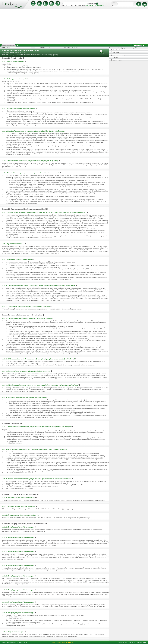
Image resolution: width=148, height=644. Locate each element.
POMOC (127, 642)
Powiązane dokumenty (118, 55)
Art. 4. (34, 131)
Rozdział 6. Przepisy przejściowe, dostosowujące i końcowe (24, 524)
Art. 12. (27, 318)
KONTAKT (133, 642)
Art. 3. (19, 108)
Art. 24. (18, 537)
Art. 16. (25, 397)
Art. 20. (19, 498)
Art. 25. (18, 551)
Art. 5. (31, 161)
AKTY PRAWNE (39, 8)
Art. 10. (39, 285)
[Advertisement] (74, 27)
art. (48, 83)
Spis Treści (115, 52)
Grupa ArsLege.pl (22, 642)
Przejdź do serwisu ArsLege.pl (63, 642)
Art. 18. (35, 449)
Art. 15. (41, 385)
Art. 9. (17, 259)
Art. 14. (27, 371)
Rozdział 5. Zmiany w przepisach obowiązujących (21, 494)
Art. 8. (13, 244)
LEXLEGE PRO (74, 48)
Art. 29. (18, 602)
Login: (113, 3)
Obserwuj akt (101, 52)
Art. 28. (18, 590)
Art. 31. (13, 632)
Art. (26, 582)
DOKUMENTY (46, 7)
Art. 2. (14, 79)
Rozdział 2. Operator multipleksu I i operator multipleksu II (25, 209)
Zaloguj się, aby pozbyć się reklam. (128, 48)
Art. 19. (37, 479)
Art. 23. (18, 527)
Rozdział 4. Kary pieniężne (12, 423)
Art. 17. (37, 427)
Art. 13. (39, 359)
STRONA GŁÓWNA (33, 8)
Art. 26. (18, 565)
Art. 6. (31, 173)
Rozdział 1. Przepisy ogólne (12, 58)
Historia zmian (116, 50)
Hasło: (113, 5)
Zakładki (114, 57)
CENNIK (52, 7)
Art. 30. (18, 613)
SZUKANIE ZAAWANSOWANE (58, 8)
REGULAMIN (142, 642)
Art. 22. (21, 515)
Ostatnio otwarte (116, 60)
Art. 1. (13, 61)
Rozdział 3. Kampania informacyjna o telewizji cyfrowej (23, 315)
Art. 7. (45, 212)
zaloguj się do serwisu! (95, 6)
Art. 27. (18, 576)
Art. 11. (26, 306)
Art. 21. (19, 506)
